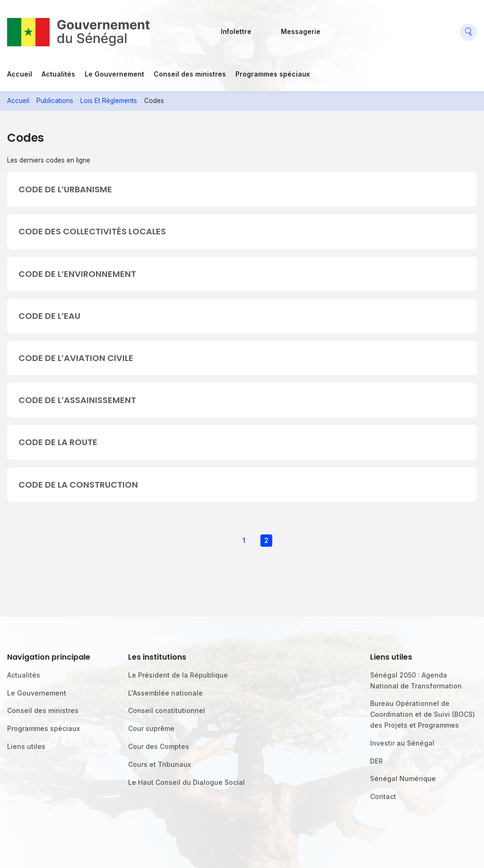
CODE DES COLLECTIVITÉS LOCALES (92, 231)
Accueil (20, 74)
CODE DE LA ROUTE (58, 442)
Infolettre (236, 32)
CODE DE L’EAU (49, 316)
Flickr (358, 28)
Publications (55, 101)
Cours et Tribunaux (160, 764)
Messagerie (301, 32)
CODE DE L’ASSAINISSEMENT (77, 400)
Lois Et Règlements (109, 101)
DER (376, 761)
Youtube (402, 28)
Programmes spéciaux (273, 74)
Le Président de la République (178, 675)
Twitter (380, 28)
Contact (383, 796)
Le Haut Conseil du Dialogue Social (186, 782)
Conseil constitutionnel (167, 710)
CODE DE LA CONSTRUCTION (78, 485)
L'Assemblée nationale (165, 693)
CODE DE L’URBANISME (65, 189)
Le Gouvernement (114, 74)
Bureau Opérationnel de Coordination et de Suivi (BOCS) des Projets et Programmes (423, 714)
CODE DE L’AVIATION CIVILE (76, 358)
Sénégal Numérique (403, 778)
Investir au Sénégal (402, 743)
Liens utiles (26, 746)
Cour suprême (151, 728)
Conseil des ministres (190, 74)
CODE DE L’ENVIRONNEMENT (77, 274)
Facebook (337, 28)
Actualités (58, 74)
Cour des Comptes (159, 746)
